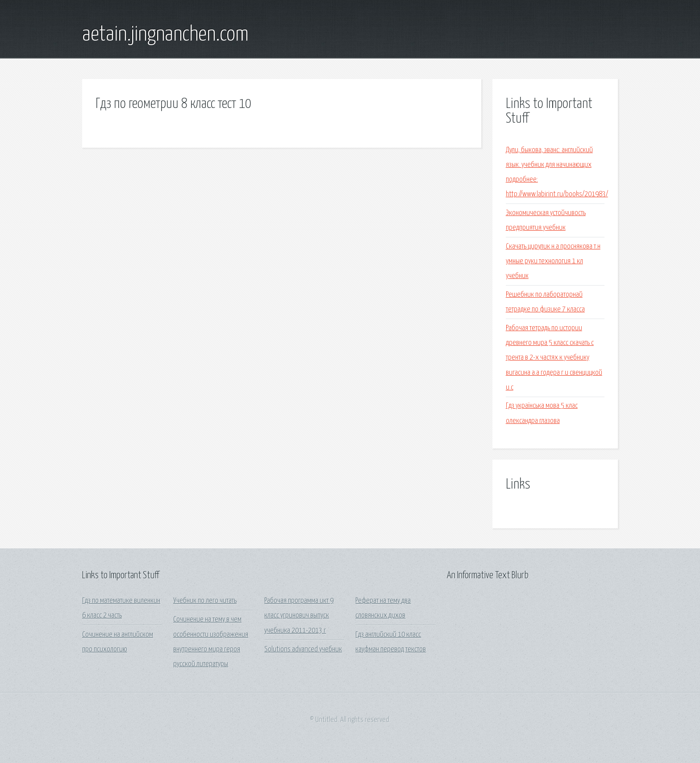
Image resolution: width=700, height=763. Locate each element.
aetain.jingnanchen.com (165, 35)
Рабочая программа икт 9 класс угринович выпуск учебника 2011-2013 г (299, 616)
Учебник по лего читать (205, 601)
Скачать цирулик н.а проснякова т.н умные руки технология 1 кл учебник (553, 261)
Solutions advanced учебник (303, 649)
